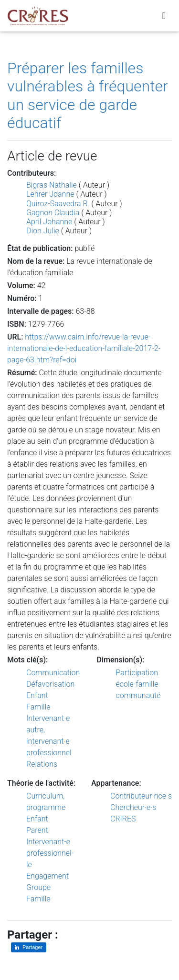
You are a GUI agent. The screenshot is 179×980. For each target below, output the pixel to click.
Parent (37, 830)
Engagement (47, 876)
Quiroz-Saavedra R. (58, 204)
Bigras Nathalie (52, 185)
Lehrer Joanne (50, 194)
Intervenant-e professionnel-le (50, 853)
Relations (42, 764)
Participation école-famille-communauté (138, 684)
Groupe (38, 887)
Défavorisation (50, 684)
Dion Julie (43, 231)
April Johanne (49, 222)
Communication (53, 673)
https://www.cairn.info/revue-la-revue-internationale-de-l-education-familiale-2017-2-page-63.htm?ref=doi (84, 348)
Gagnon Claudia (53, 213)
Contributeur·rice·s (141, 796)
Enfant (37, 695)
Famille (38, 707)
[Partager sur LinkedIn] (29, 947)
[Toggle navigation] (164, 16)
